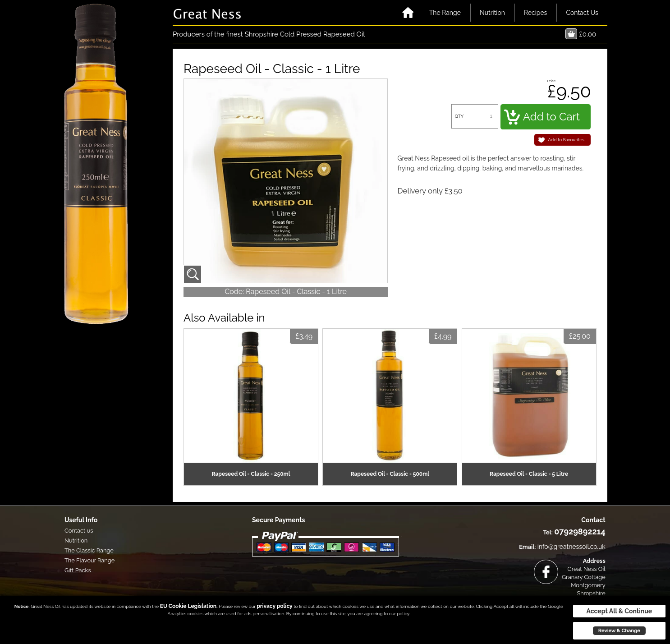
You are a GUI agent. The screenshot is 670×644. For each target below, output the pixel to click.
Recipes (536, 13)
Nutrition (492, 13)
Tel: (548, 532)
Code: (234, 292)
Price (552, 81)
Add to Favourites (566, 140)
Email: (527, 547)
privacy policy (274, 606)
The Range (445, 13)
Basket (571, 34)
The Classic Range (89, 550)
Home (408, 13)
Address (594, 561)
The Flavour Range (89, 560)
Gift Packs (78, 570)
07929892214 (580, 531)
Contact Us (582, 13)
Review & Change (619, 630)
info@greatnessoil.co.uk (571, 547)
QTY (459, 116)
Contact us (79, 531)
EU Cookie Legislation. (189, 606)
